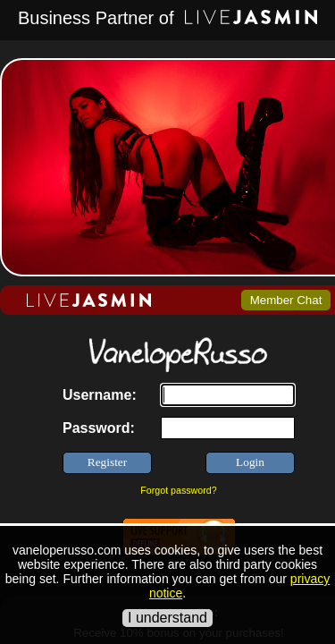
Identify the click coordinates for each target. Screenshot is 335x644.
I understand (167, 618)
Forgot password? (178, 490)
